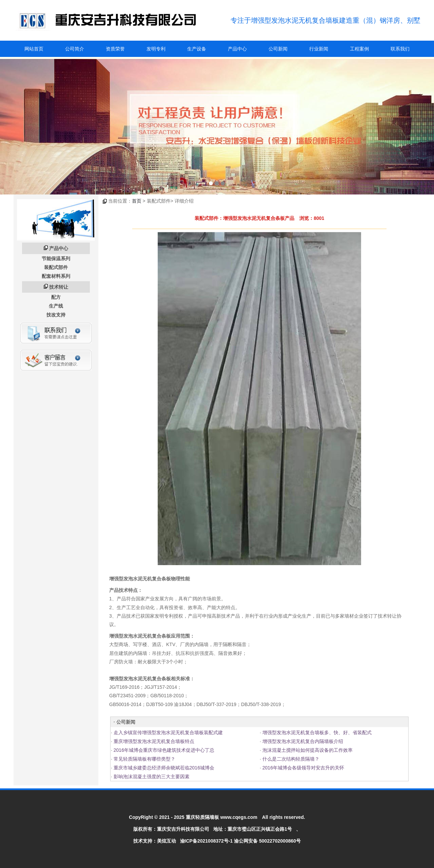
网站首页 (34, 49)
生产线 (56, 306)
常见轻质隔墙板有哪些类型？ (144, 759)
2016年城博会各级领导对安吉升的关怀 (303, 768)
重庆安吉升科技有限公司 (183, 829)
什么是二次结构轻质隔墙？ (290, 759)
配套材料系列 (56, 276)
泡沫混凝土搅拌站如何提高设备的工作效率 (307, 750)
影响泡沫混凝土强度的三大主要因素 (151, 777)
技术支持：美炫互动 (155, 841)
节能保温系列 (56, 259)
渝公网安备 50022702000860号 (267, 841)
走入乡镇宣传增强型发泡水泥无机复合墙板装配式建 (167, 732)
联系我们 (400, 49)
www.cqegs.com (239, 817)
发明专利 (156, 49)
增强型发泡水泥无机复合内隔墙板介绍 (302, 741)
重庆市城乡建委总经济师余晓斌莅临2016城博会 (163, 768)
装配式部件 (56, 267)
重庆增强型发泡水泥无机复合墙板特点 (153, 741)
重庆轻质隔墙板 (202, 817)
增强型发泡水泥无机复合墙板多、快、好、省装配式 (316, 732)
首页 (137, 201)
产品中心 (237, 49)
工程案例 (359, 49)
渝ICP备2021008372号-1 (206, 841)
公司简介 (75, 49)
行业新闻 (319, 49)
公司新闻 (278, 49)
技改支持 (56, 315)
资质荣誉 (115, 49)
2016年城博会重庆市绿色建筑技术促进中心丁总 (163, 750)
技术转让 (59, 287)
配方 (56, 297)
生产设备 (197, 49)
